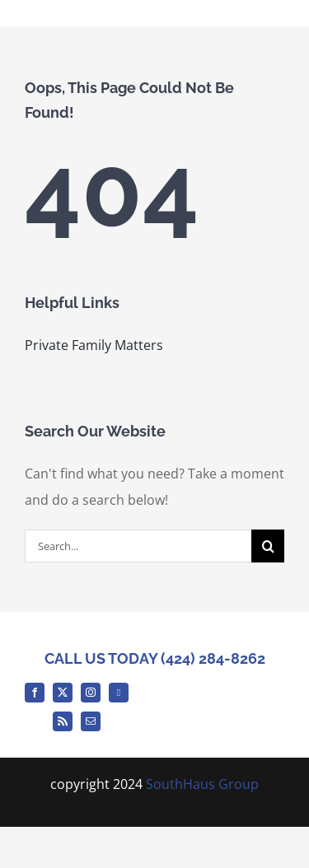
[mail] (91, 721)
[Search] (268, 546)
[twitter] (63, 693)
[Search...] (138, 546)
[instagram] (91, 693)
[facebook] (35, 693)
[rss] (63, 721)
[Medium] (119, 693)
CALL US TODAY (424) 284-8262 (155, 658)
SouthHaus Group (202, 784)
